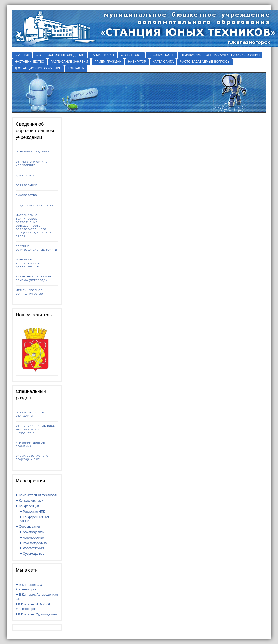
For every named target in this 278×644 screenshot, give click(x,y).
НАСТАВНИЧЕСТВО (29, 62)
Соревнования (28, 527)
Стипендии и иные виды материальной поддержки (36, 429)
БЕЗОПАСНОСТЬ (161, 55)
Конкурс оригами (30, 501)
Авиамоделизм (32, 532)
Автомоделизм (32, 538)
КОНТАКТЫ (76, 68)
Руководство (27, 195)
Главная (22, 55)
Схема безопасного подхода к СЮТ (32, 457)
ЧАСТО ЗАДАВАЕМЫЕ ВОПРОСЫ (205, 62)
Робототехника (32, 548)
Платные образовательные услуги (37, 248)
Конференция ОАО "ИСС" (35, 519)
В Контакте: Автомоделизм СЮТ (37, 597)
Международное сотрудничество (29, 292)
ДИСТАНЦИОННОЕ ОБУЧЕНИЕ (38, 68)
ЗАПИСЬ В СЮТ (102, 55)
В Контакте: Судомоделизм (37, 614)
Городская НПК (32, 512)
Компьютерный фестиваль (37, 495)
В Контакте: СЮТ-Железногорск (30, 587)
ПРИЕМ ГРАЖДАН (108, 62)
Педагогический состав (36, 205)
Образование (27, 185)
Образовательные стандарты (30, 414)
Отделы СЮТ (131, 55)
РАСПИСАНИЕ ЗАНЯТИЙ (69, 62)
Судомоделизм (32, 554)
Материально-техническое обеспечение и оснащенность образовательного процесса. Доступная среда (34, 226)
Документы (25, 175)
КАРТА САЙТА (163, 62)
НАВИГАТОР (137, 62)
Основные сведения (33, 152)
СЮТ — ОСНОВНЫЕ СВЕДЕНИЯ (60, 55)
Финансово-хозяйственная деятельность (29, 263)
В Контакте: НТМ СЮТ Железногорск (33, 607)
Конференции (27, 506)
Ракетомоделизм (34, 543)
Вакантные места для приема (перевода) (34, 278)
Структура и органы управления (32, 163)
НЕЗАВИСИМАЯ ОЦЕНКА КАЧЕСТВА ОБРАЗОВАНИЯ (220, 55)
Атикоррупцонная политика (31, 444)
